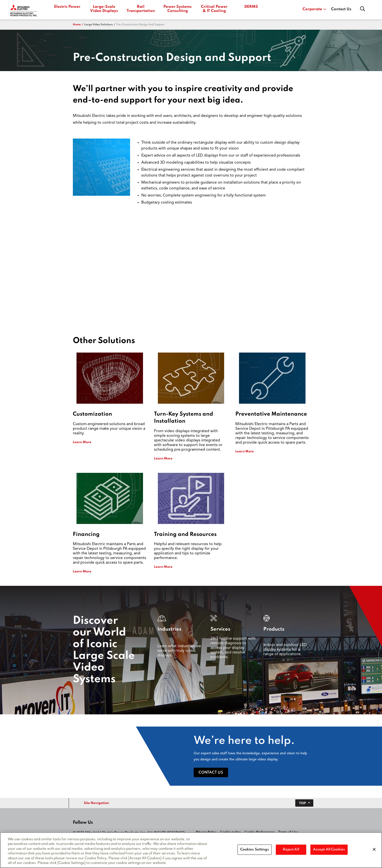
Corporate (314, 9)
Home (77, 25)
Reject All (291, 849)
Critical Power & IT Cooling (214, 9)
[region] (191, 850)
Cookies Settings (255, 849)
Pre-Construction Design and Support (140, 25)
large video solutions (99, 25)
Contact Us (341, 9)
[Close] (374, 849)
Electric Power (67, 7)
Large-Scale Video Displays (104, 9)
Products (274, 629)
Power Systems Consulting (177, 9)
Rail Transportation (141, 9)
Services (220, 629)
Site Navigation (96, 803)
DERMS (251, 7)
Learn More (82, 442)
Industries (169, 629)
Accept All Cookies (329, 849)
